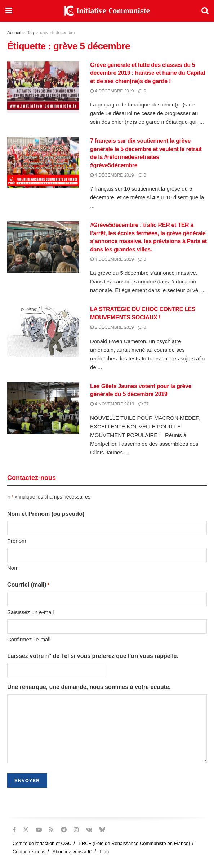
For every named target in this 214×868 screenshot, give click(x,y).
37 (144, 404)
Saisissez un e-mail (30, 612)
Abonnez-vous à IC (73, 852)
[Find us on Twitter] (26, 830)
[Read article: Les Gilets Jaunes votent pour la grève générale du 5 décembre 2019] (43, 408)
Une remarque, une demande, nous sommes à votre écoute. (89, 687)
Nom (13, 568)
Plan (104, 852)
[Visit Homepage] (107, 11)
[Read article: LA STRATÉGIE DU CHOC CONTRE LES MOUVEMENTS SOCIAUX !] (43, 331)
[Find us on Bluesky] (102, 830)
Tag (30, 33)
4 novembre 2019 (112, 404)
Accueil (14, 33)
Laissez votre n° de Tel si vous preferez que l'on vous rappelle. (93, 656)
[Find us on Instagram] (76, 830)
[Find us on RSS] (51, 830)
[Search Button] (205, 11)
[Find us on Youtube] (39, 830)
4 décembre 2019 (112, 91)
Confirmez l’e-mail (29, 639)
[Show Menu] (9, 11)
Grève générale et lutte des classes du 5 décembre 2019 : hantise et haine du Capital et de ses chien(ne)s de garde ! (148, 73)
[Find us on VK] (89, 830)
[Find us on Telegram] (64, 830)
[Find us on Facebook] (14, 830)
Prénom (17, 541)
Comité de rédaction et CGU (42, 843)
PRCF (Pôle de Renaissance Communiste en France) (134, 843)
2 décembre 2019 (112, 327)
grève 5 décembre (57, 33)
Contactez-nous (29, 852)
